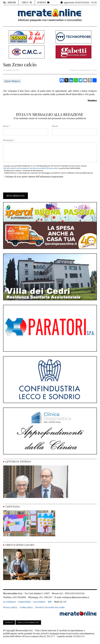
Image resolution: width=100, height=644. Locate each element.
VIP (65, 602)
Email (55, 126)
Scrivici (9, 622)
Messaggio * (9, 140)
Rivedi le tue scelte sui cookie (50, 607)
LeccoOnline (39, 602)
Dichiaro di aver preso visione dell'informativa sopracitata (34, 177)
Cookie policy (26, 607)
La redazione (10, 602)
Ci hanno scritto (11, 70)
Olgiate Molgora (12, 81)
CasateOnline (25, 602)
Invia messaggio (15, 196)
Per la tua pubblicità (28, 622)
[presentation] (23, 185)
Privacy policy (10, 607)
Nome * (7, 126)
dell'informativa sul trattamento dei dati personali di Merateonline (30, 168)
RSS (50, 602)
